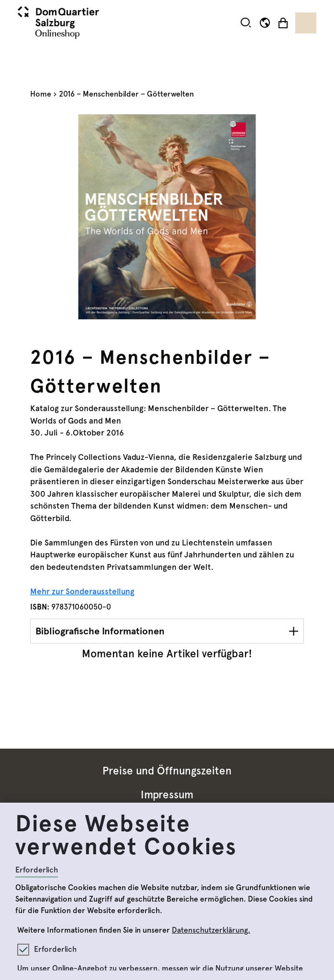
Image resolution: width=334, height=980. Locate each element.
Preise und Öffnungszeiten (167, 771)
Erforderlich (37, 870)
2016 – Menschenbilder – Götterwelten (126, 94)
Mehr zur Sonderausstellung (82, 591)
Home (41, 94)
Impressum (167, 795)
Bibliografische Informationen (100, 631)
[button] (246, 23)
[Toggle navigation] (306, 23)
